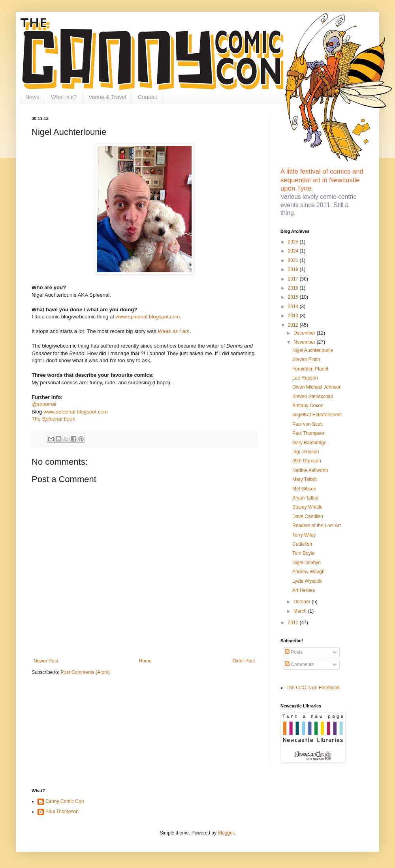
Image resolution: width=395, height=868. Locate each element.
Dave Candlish (308, 516)
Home (145, 661)
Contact (147, 97)
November (305, 342)
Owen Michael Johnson (317, 387)
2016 (294, 288)
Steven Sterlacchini (313, 397)
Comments (299, 664)
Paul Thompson (309, 433)
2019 (294, 269)
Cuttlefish (302, 544)
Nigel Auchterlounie (313, 350)
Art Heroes (304, 590)
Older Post (244, 661)
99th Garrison (307, 461)
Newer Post (46, 661)
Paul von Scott (308, 424)
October (303, 602)
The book (53, 419)
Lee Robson (305, 378)
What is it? (64, 97)
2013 (294, 316)
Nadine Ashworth (310, 470)
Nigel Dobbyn (307, 563)
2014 (294, 307)
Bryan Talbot (306, 498)
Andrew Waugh (308, 572)
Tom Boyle (303, 553)
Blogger (226, 833)
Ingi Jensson (306, 452)
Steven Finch (306, 359)
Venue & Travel (107, 97)
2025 (294, 242)
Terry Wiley (304, 535)
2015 (294, 297)
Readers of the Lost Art (317, 526)
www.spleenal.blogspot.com (148, 317)
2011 (294, 623)
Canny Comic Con (65, 801)
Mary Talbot (305, 479)
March (301, 611)
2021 (294, 260)
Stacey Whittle (308, 507)
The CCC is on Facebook (313, 688)
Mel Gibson (304, 489)
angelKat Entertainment (317, 415)
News (32, 97)
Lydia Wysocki (307, 581)
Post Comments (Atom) (85, 672)
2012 (294, 325)
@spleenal (44, 404)
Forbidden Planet (310, 369)
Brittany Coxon (308, 406)
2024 (294, 251)
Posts (294, 652)
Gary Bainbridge (309, 443)
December (305, 333)
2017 (294, 279)
